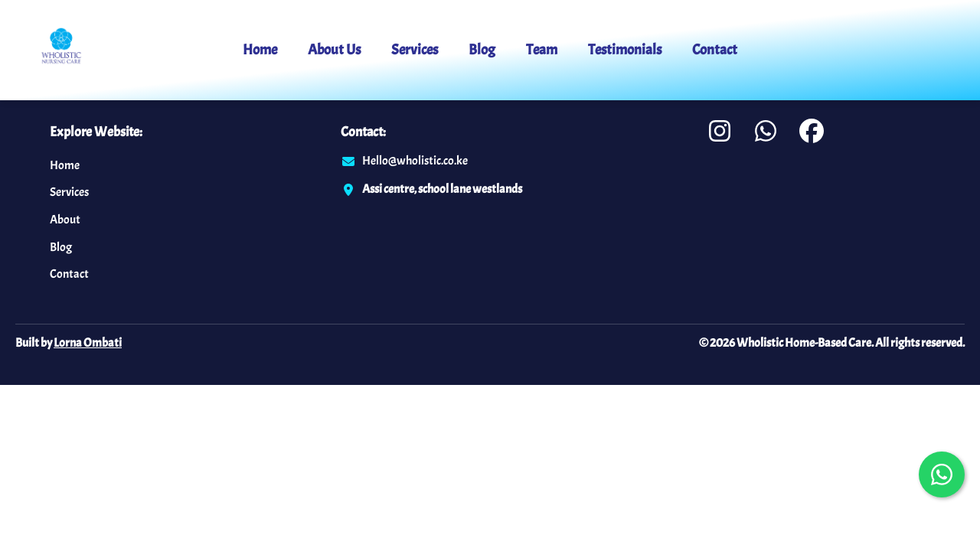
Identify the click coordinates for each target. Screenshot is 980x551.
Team (542, 50)
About (65, 220)
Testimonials (625, 50)
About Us (334, 50)
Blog (482, 50)
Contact (715, 50)
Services (415, 50)
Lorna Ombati (88, 343)
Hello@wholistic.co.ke (415, 161)
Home (260, 50)
